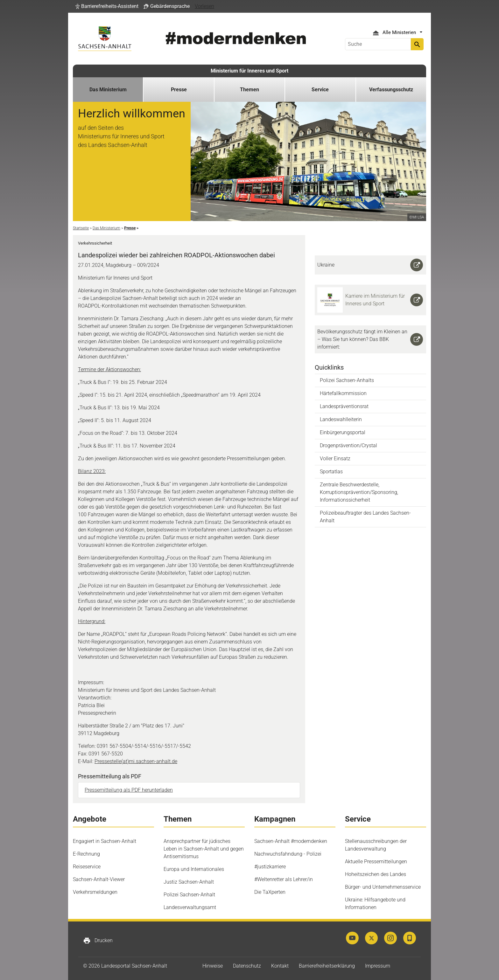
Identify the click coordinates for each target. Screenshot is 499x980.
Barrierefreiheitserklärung (327, 966)
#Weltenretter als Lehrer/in (284, 879)
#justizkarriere (270, 867)
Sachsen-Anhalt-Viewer (99, 879)
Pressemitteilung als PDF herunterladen (129, 790)
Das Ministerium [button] (108, 90)
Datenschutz (247, 966)
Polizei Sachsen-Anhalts (347, 380)
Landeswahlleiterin (341, 419)
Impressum (378, 966)
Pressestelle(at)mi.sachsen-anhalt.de (136, 761)
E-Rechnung (86, 854)
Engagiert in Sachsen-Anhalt (105, 841)
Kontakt (280, 966)
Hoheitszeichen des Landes (376, 874)
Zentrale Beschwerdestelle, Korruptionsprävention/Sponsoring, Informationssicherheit (359, 492)
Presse (179, 90)
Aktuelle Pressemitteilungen (376, 862)
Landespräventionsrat (344, 406)
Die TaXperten (270, 892)
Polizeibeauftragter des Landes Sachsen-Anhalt (365, 517)
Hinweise (213, 966)
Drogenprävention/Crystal (348, 445)
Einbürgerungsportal (343, 432)
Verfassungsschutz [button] (391, 90)
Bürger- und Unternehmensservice (383, 887)
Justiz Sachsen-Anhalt (189, 882)
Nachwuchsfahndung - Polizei (288, 854)
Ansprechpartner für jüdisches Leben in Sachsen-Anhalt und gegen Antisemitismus (204, 849)
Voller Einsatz (335, 459)
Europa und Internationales (194, 869)
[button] (107, 6)
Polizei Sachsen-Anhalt (189, 895)
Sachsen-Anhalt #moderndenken (291, 841)
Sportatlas (331, 472)
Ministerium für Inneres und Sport (250, 71)
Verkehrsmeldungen (95, 892)
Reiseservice (87, 867)
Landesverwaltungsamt (190, 907)
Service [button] (320, 90)
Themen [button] (250, 90)
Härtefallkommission (343, 393)
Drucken (98, 941)
